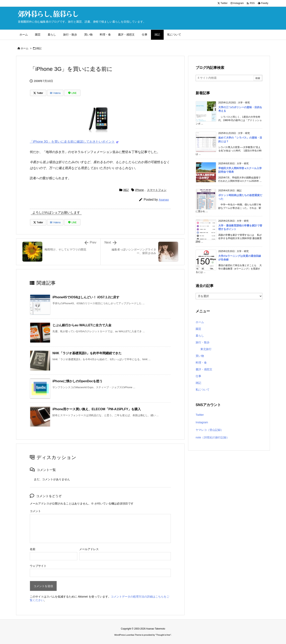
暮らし (200, 336)
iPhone (140, 190)
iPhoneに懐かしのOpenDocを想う (77, 381)
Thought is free (163, 635)
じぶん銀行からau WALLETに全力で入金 (82, 325)
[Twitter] (38, 93)
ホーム (25, 48)
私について (203, 390)
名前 (33, 549)
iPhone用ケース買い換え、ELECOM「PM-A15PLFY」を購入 (97, 409)
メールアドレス (89, 549)
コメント (35, 511)
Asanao (164, 200)
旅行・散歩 (203, 342)
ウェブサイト (38, 566)
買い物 (200, 356)
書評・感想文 (204, 369)
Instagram (202, 422)
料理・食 (201, 363)
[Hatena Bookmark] (55, 93)
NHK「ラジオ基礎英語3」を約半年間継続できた (87, 353)
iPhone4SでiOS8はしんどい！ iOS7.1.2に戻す (86, 297)
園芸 (198, 329)
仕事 (198, 376)
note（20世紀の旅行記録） (212, 437)
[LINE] (72, 93)
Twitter (200, 415)
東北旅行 (206, 349)
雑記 (39, 48)
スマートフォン (157, 190)
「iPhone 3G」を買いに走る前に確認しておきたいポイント (72, 142)
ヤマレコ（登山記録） (210, 430)
